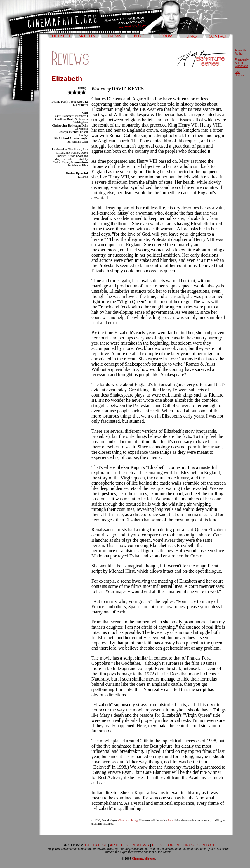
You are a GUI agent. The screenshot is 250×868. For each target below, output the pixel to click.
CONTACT (206, 845)
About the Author (241, 52)
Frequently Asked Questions (242, 63)
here (171, 820)
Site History (239, 74)
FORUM (173, 845)
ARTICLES (119, 845)
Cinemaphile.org (128, 820)
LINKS (188, 845)
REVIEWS (140, 845)
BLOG (157, 845)
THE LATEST (96, 845)
